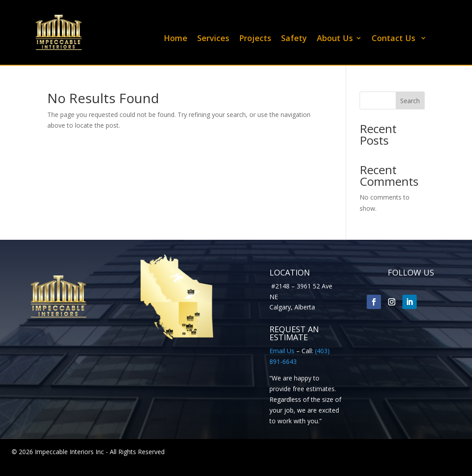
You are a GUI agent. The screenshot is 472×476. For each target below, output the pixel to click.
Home (176, 39)
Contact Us (395, 39)
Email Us (282, 351)
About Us (335, 39)
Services (213, 39)
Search (410, 101)
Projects (255, 39)
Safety (294, 39)
